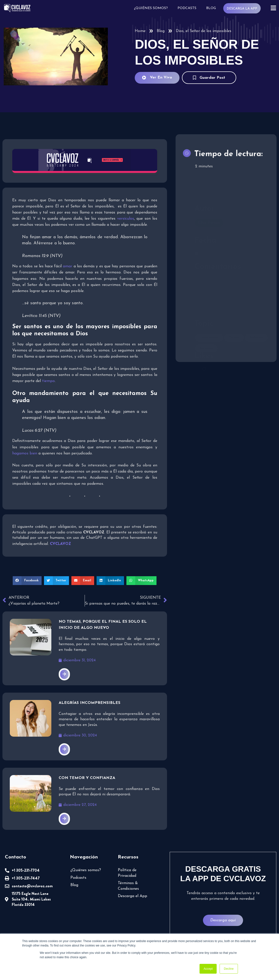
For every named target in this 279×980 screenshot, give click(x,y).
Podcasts (187, 8)
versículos (126, 219)
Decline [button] (229, 969)
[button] (27, 581)
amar (67, 266)
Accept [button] (208, 969)
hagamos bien (25, 453)
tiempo (48, 381)
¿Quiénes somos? (151, 8)
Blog (211, 8)
